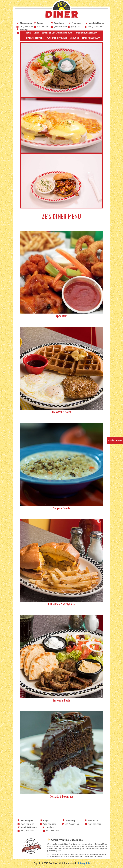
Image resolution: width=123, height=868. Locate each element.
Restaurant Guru (101, 844)
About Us (75, 38)
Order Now (115, 441)
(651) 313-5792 (95, 27)
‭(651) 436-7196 (61, 27)
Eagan (40, 23)
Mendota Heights (97, 23)
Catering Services (35, 38)
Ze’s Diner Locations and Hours (57, 33)
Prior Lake (76, 23)
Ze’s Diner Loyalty (91, 38)
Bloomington (26, 23)
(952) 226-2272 (78, 27)
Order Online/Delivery (87, 33)
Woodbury (59, 23)
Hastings (24, 29)
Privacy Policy (85, 863)
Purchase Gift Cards (57, 38)
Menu (36, 33)
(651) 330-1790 (43, 27)
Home (28, 33)
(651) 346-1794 (52, 831)
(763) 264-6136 (26, 27)
